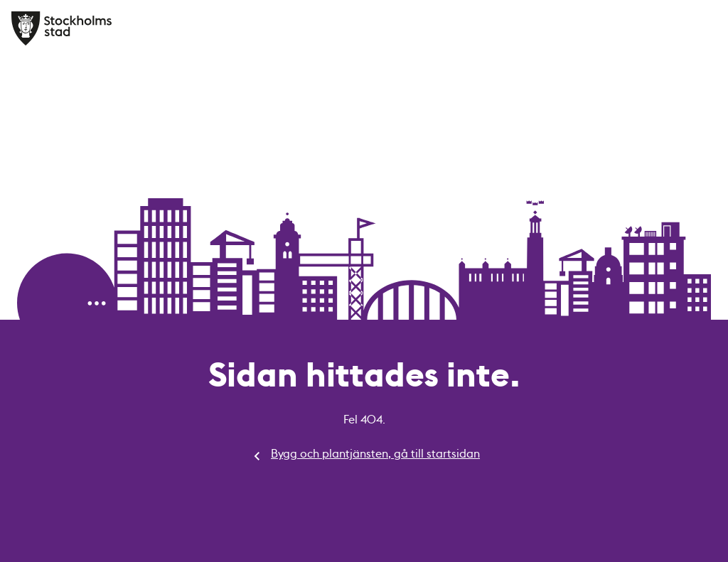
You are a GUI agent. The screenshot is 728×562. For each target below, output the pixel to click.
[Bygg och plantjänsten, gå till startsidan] (62, 28)
